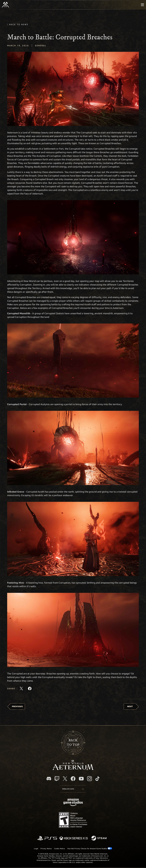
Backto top (73, 743)
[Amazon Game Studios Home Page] (73, 803)
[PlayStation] (47, 838)
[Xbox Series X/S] (74, 838)
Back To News (19, 24)
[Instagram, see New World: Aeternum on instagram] (90, 779)
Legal (36, 848)
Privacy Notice (46, 848)
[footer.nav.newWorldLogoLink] (73, 769)
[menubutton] (142, 5)
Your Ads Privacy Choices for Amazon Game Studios (90, 848)
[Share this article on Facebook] (30, 689)
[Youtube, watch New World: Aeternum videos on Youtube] (81, 779)
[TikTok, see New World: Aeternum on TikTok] (97, 779)
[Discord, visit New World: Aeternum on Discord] (49, 779)
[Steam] (99, 838)
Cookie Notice (59, 848)
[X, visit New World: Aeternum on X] (65, 779)
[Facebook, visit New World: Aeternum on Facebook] (73, 779)
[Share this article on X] (21, 689)
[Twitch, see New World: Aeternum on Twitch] (57, 779)
